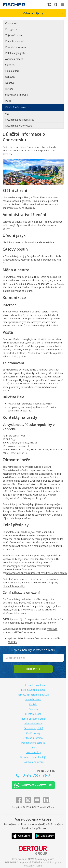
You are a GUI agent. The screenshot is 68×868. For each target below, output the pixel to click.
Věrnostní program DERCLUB (33, 695)
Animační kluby (33, 699)
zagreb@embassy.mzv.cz (24, 443)
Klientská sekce (33, 714)
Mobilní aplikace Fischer (33, 719)
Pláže (8, 101)
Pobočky (33, 709)
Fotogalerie (11, 29)
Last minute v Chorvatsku (19, 126)
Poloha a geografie (15, 53)
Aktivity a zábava (14, 59)
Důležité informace (15, 107)
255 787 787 (36, 775)
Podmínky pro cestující (33, 743)
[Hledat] (56, 5)
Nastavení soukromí (33, 762)
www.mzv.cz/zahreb (19, 446)
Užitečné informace (33, 738)
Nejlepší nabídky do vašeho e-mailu (33, 650)
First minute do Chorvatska (20, 120)
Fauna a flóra (12, 71)
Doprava (10, 83)
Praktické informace (16, 47)
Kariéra (33, 748)
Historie (9, 89)
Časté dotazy (33, 733)
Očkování (10, 77)
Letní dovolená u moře (33, 690)
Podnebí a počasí (14, 41)
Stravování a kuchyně (17, 95)
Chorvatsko (11, 23)
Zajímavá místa (14, 35)
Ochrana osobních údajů (33, 757)
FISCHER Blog (33, 752)
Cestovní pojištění (33, 728)
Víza (7, 114)
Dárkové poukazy (33, 723)
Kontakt (33, 704)
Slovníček (10, 65)
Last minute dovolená (33, 685)
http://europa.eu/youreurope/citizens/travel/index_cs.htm (37, 573)
